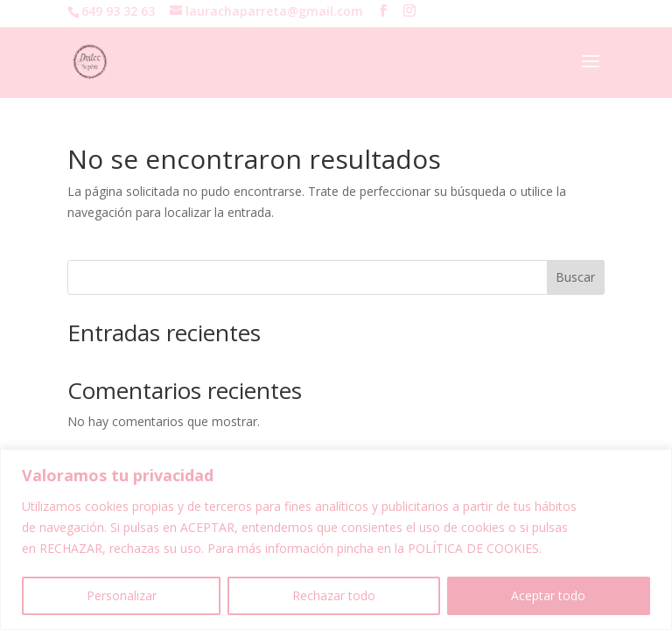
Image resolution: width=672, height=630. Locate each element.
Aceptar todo (548, 595)
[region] (336, 539)
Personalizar (122, 595)
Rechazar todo (334, 595)
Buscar (575, 277)
